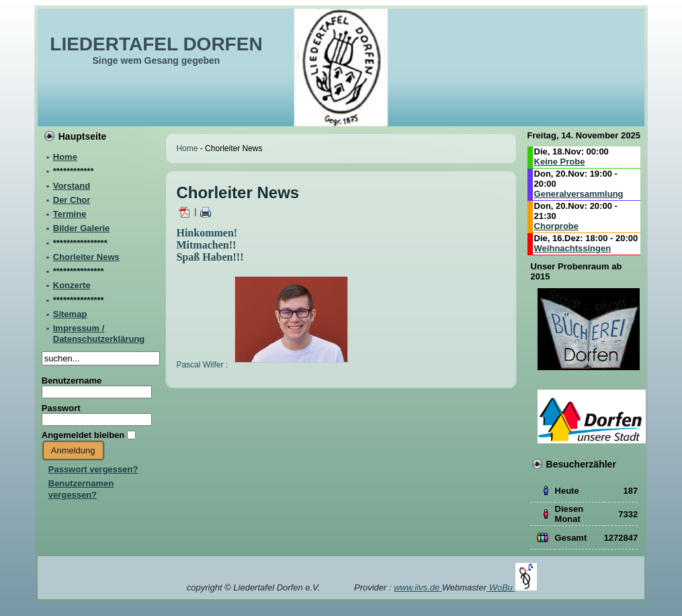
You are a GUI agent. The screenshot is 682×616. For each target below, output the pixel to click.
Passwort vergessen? (93, 469)
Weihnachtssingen (573, 248)
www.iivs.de (418, 587)
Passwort (61, 408)
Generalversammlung (579, 194)
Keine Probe (560, 162)
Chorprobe (556, 226)
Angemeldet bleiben (83, 435)
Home (187, 148)
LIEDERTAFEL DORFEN (156, 44)
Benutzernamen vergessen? (81, 489)
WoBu (513, 587)
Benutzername (72, 381)
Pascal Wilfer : (262, 365)
